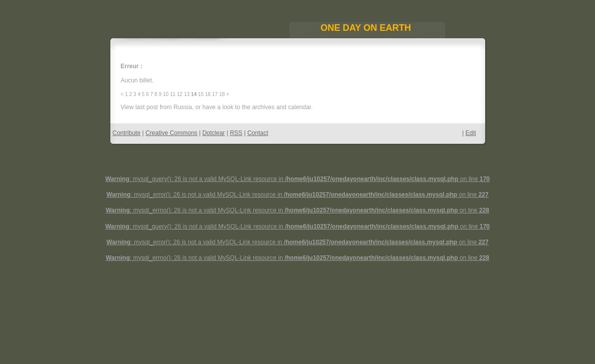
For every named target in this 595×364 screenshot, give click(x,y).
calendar (300, 107)
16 (208, 94)
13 (187, 94)
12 (180, 94)
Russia (183, 107)
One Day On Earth (366, 28)
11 (173, 94)
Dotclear (214, 133)
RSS (236, 133)
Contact (258, 133)
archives (263, 107)
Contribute (127, 133)
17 (215, 94)
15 (201, 94)
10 (166, 94)
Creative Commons (172, 133)
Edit (471, 133)
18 (222, 94)
